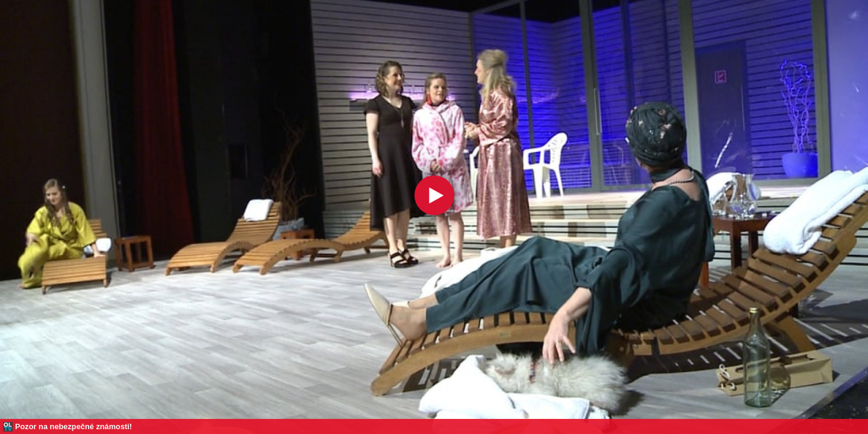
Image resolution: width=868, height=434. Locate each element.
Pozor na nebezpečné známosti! (73, 426)
